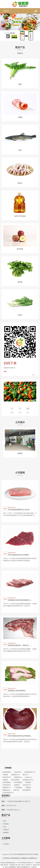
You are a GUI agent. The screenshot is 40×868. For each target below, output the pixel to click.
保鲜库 (20, 453)
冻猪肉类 (5, 830)
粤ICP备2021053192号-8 (26, 854)
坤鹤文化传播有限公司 (23, 867)
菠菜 (20, 84)
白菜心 (20, 315)
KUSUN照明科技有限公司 (26, 863)
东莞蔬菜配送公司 (30, 789)
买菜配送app (25, 858)
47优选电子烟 (13, 865)
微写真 (6, 865)
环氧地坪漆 (17, 789)
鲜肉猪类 (5, 824)
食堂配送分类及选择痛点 (17, 691)
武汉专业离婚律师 (10, 867)
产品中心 (20, 53)
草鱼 (20, 150)
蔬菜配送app (33, 858)
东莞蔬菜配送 (7, 789)
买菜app (7, 858)
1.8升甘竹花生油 (20, 216)
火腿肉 (20, 117)
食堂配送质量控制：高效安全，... (20, 645)
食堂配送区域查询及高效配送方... (20, 600)
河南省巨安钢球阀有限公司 (9, 863)
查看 (6, 371)
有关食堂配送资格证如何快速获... (20, 736)
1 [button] (33, 374)
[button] (19, 28)
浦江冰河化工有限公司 (25, 865)
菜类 (4, 821)
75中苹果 (20, 249)
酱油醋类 (5, 832)
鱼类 (4, 827)
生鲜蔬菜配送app (15, 858)
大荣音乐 (34, 867)
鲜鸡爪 (20, 183)
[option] (20, 349)
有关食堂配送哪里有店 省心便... (19, 509)
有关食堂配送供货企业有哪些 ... (19, 555)
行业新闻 (5, 844)
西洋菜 (20, 282)
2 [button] (35, 374)
